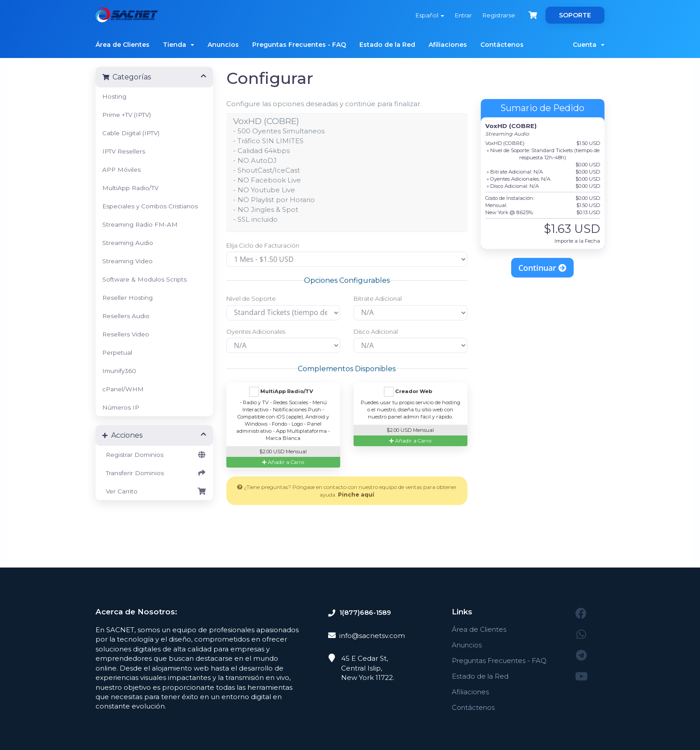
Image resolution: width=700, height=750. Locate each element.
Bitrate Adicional (378, 298)
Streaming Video (127, 261)
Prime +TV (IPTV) (127, 115)
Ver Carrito (154, 491)
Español (430, 15)
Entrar (463, 15)
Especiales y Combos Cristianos (150, 206)
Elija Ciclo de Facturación (263, 245)
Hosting (114, 96)
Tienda (179, 45)
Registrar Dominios (154, 455)
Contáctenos (502, 45)
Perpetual (117, 352)
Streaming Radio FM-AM (140, 224)
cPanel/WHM (123, 389)
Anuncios (223, 45)
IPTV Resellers (124, 151)
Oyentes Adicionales (256, 331)
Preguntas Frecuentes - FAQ (299, 45)
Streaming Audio (128, 243)
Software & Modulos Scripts (144, 279)
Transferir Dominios (154, 473)
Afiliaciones (448, 45)
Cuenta (589, 45)
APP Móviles (121, 170)
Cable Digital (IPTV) (131, 133)
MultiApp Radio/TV (130, 188)
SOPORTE (575, 15)
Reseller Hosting (127, 298)
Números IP (121, 407)
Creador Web (408, 392)
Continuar (542, 268)
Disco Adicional (376, 331)
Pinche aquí (356, 495)
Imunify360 (119, 371)
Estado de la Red (387, 45)
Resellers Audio (126, 316)
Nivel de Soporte (251, 298)
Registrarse (499, 15)
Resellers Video (126, 334)
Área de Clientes (123, 45)
